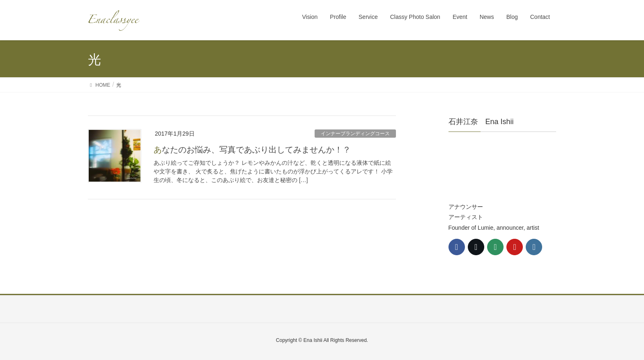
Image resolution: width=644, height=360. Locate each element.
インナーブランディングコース (355, 134)
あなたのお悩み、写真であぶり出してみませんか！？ (252, 150)
